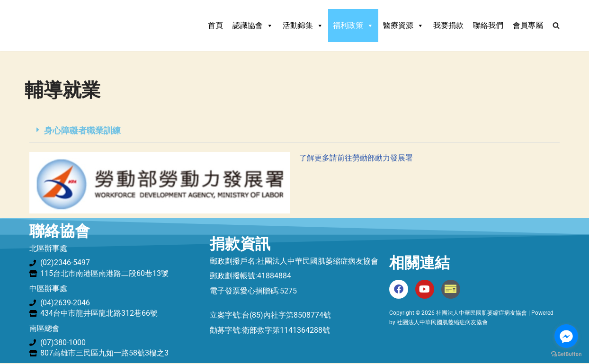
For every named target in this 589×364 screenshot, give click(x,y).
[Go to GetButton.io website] (566, 354)
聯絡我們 (488, 25)
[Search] (556, 25)
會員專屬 (528, 25)
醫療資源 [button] (403, 26)
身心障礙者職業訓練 (82, 130)
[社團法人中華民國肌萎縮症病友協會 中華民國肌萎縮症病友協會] (89, 26)
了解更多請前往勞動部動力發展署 (356, 158)
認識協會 (253, 26)
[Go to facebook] (566, 336)
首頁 (215, 25)
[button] (294, 131)
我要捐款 (448, 25)
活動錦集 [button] (303, 26)
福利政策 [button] (353, 26)
